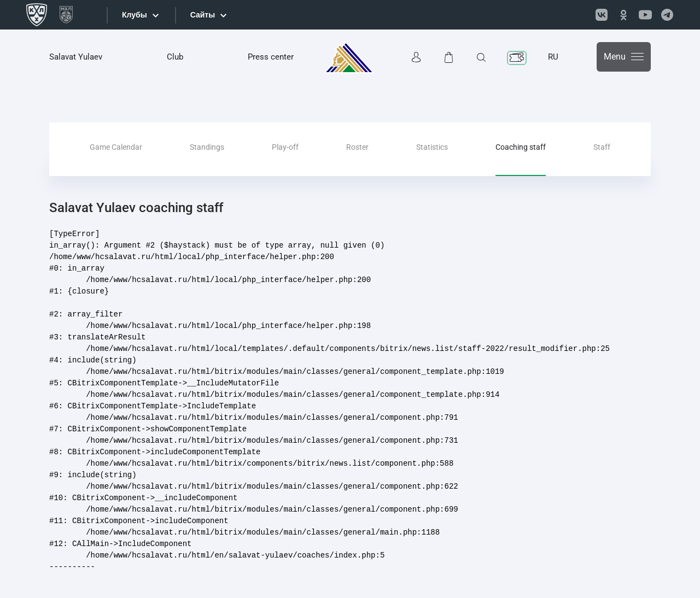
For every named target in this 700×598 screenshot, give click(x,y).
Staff (602, 147)
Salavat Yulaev (76, 57)
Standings (207, 147)
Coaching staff (521, 147)
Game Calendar (116, 147)
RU (553, 57)
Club (175, 57)
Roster (357, 147)
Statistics (432, 147)
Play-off (285, 147)
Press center (271, 57)
